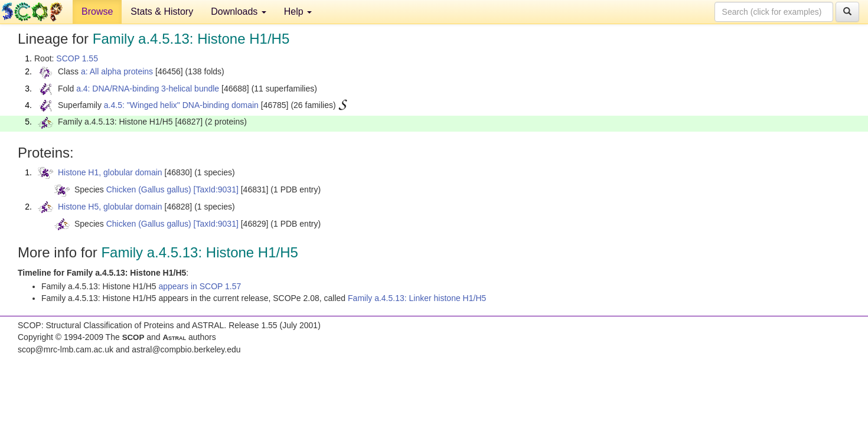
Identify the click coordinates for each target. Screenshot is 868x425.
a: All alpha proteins (117, 71)
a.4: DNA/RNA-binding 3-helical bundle (148, 89)
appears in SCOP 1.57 (200, 286)
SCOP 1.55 (77, 58)
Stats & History (162, 12)
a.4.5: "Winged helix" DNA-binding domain (181, 105)
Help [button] (298, 12)
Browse (97, 12)
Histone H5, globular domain (110, 207)
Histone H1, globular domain (110, 172)
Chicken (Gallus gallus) (149, 189)
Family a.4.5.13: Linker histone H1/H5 (417, 298)
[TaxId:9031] (216, 189)
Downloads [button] (239, 12)
